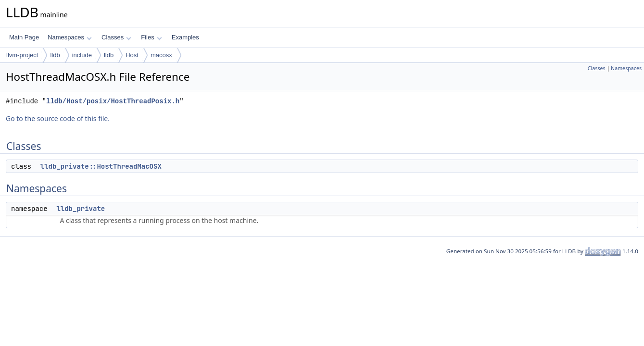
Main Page (24, 37)
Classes (116, 37)
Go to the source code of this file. (58, 118)
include (82, 55)
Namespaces (69, 37)
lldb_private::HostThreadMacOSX (101, 166)
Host (132, 55)
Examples (185, 37)
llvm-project (22, 55)
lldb (55, 55)
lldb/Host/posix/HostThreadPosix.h (113, 101)
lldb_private (81, 209)
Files (151, 37)
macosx (161, 55)
